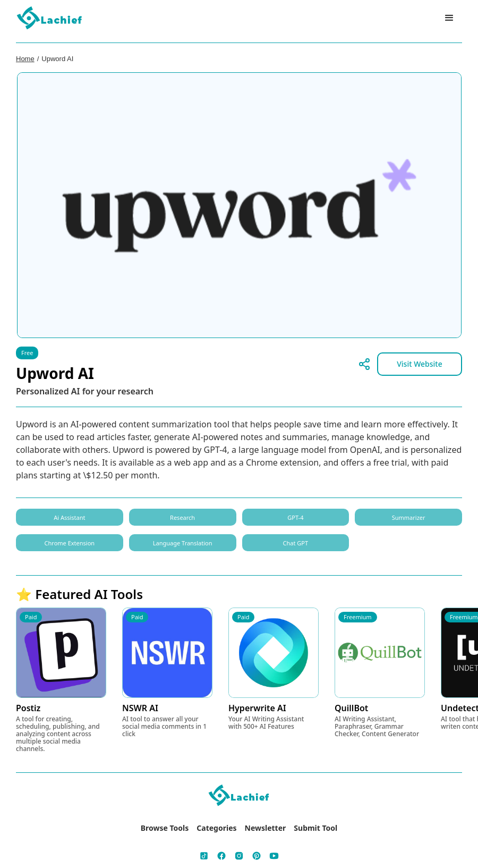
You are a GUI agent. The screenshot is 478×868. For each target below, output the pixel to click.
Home (25, 59)
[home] (50, 19)
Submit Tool (315, 828)
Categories (216, 828)
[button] (449, 18)
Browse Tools (165, 828)
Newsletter (266, 828)
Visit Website (420, 364)
